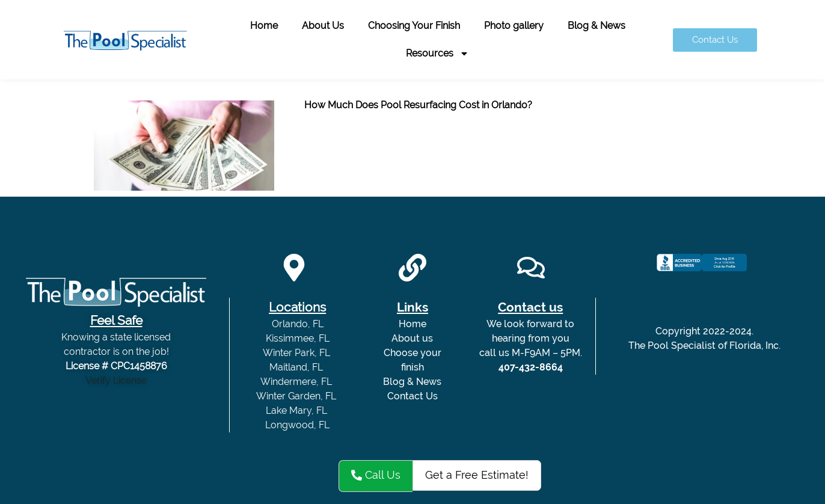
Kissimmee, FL (298, 338)
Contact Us (412, 396)
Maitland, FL (297, 367)
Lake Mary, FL (298, 410)
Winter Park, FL (298, 353)
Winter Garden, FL (297, 396)
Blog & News (597, 26)
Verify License (116, 380)
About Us (323, 26)
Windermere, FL (297, 382)
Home (264, 26)
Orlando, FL (298, 324)
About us (412, 338)
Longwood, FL (297, 425)
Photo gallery (514, 26)
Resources (437, 54)
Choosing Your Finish (414, 26)
